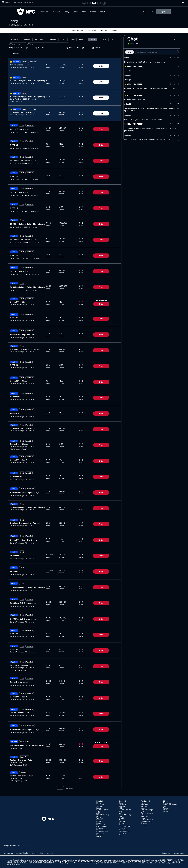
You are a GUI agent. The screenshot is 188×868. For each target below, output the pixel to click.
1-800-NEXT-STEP (140, 862)
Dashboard (43, 12)
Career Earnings (102, 826)
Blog (165, 806)
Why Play (100, 818)
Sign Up (163, 12)
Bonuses (100, 821)
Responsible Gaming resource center (25, 860)
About (102, 12)
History (99, 823)
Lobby (66, 12)
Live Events (101, 833)
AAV (98, 813)
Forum (99, 837)
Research (100, 835)
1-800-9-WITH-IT (34, 863)
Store (165, 810)
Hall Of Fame (101, 830)
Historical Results (103, 825)
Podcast (166, 808)
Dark (20, 846)
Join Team (104, 30)
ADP (84, 12)
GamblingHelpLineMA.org (51, 862)
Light (26, 846)
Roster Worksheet (170, 805)
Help (144, 12)
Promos (93, 12)
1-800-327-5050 (69, 862)
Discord (166, 811)
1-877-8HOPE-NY (85, 862)
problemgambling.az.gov (120, 862)
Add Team (92, 30)
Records (100, 828)
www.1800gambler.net (126, 863)
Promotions (167, 803)
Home (99, 803)
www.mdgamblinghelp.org (88, 863)
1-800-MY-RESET (166, 860)
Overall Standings (103, 815)
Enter (101, 66)
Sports (76, 12)
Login (151, 12)
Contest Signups (77, 30)
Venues (115, 30)
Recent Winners (102, 831)
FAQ (98, 816)
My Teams (56, 12)
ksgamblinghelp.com (67, 863)
